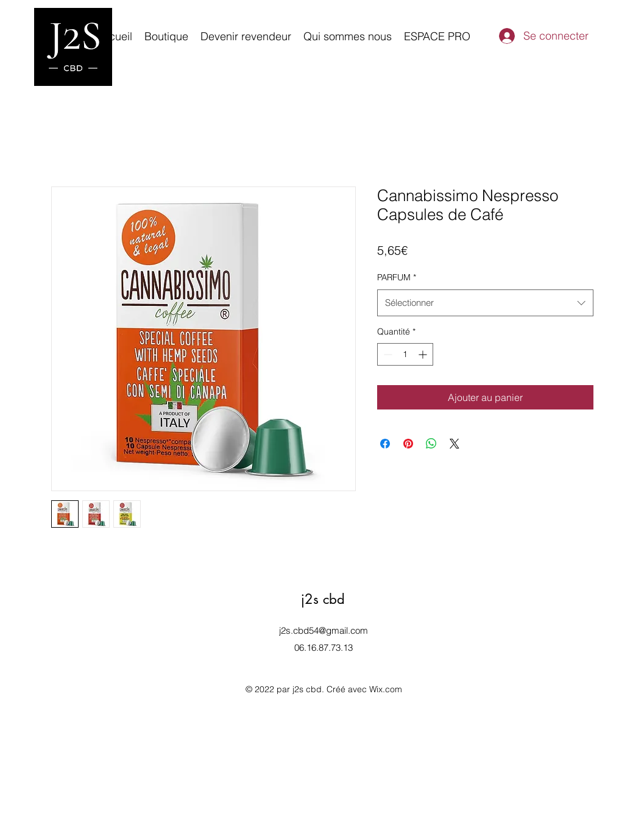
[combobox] (485, 303)
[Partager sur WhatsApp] (431, 444)
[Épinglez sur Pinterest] (408, 444)
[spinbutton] (405, 354)
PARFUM (397, 277)
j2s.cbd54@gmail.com (324, 630)
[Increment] (424, 354)
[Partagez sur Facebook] (385, 444)
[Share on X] (455, 444)
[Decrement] (387, 354)
